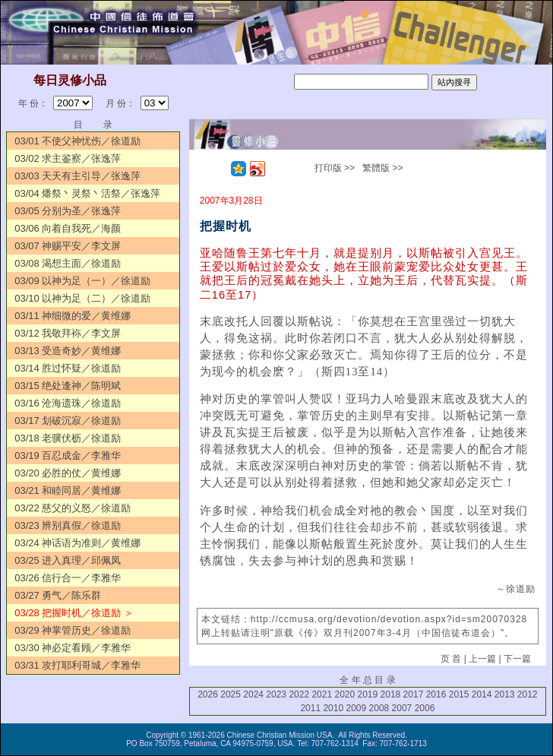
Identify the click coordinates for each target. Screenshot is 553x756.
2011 (310, 708)
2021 (322, 694)
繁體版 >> (382, 168)
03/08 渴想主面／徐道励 (68, 263)
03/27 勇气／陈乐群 (58, 595)
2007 (402, 708)
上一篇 (482, 659)
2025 (231, 694)
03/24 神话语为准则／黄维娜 (77, 543)
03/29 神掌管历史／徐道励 (73, 630)
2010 (333, 708)
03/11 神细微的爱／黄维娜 (73, 316)
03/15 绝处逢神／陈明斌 (68, 386)
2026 (208, 694)
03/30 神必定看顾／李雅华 (73, 648)
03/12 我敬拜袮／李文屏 (68, 333)
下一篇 (517, 659)
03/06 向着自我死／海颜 (68, 228)
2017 (414, 694)
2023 (276, 694)
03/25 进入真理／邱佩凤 (68, 560)
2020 (344, 694)
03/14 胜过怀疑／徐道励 (68, 368)
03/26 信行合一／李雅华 (68, 578)
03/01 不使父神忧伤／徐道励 (77, 141)
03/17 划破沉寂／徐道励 (68, 421)
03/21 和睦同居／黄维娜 (68, 490)
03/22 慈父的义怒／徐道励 (73, 508)
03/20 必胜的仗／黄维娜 (68, 473)
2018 (391, 694)
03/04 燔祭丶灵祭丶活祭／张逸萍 (87, 193)
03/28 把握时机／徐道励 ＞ (74, 613)
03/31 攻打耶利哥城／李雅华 (77, 665)
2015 (459, 694)
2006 (425, 708)
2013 (505, 694)
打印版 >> (335, 168)
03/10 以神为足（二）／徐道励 (82, 298)
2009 (356, 708)
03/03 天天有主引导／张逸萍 (77, 176)
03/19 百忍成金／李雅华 (68, 455)
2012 (528, 694)
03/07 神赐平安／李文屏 (68, 246)
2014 (482, 694)
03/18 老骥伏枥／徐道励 (68, 438)
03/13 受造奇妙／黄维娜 (68, 351)
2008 (379, 708)
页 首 (451, 659)
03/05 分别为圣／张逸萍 (68, 211)
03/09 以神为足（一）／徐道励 (82, 281)
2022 (299, 694)
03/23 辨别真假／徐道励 (68, 525)
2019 (368, 694)
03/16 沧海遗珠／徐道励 (68, 403)
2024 (253, 694)
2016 (436, 694)
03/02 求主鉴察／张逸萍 (68, 158)
